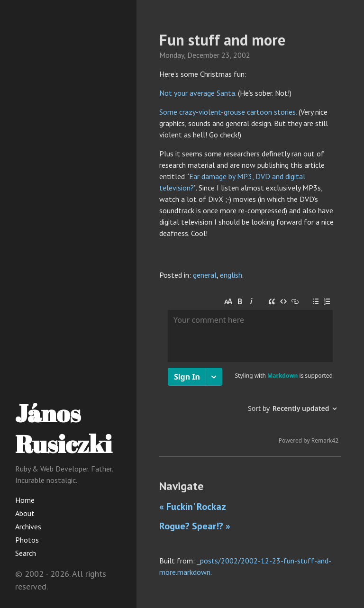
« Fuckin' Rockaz (193, 507)
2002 (242, 55)
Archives (28, 526)
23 (226, 55)
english (231, 275)
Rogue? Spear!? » (195, 526)
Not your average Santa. (198, 93)
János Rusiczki (64, 428)
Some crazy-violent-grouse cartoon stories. (228, 112)
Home (25, 500)
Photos (27, 540)
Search (26, 553)
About (25, 513)
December (203, 55)
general (205, 275)
